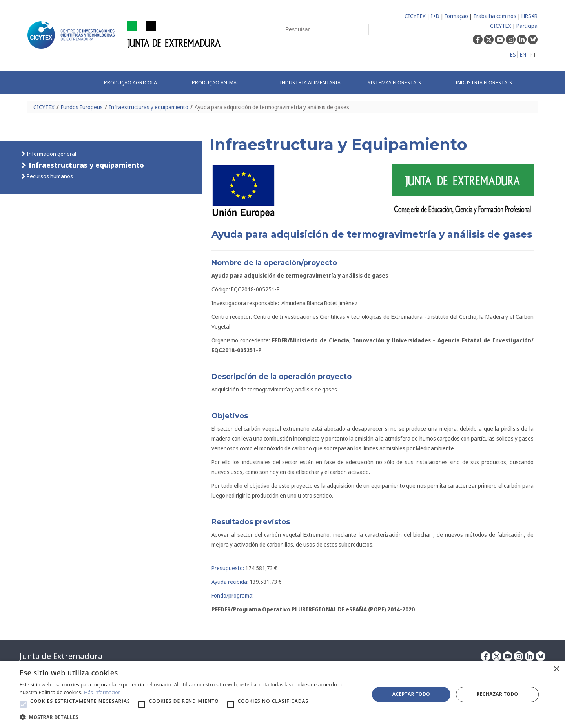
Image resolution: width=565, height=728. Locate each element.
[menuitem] (140, 83)
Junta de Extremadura (61, 656)
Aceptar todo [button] (411, 694)
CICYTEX (415, 16)
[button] (23, 704)
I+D (435, 16)
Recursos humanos (49, 176)
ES (513, 54)
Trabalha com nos (495, 16)
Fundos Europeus (82, 107)
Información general (51, 154)
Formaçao (456, 16)
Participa (527, 26)
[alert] (282, 694)
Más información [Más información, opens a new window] (103, 692)
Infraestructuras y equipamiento (149, 107)
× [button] (556, 669)
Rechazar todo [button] (497, 694)
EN (523, 54)
